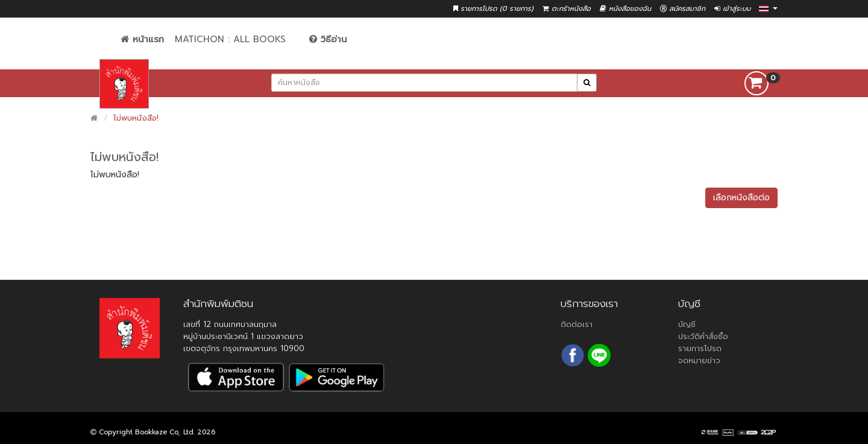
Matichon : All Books (230, 39)
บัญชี (687, 324)
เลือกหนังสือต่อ (741, 198)
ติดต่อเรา (577, 324)
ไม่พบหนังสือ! (136, 118)
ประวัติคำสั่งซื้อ (703, 336)
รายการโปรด (700, 348)
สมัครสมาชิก (683, 9)
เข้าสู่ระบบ (732, 9)
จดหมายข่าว (699, 360)
